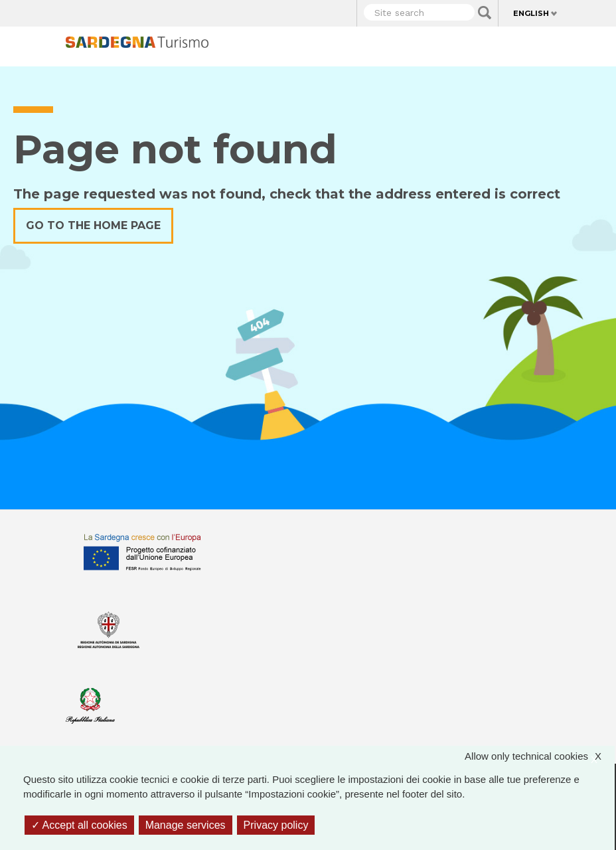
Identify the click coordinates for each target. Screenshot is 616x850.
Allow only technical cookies (540, 757)
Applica (485, 13)
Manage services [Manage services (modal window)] (186, 825)
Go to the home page (93, 225)
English (531, 13)
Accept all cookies (79, 825)
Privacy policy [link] (276, 825)
